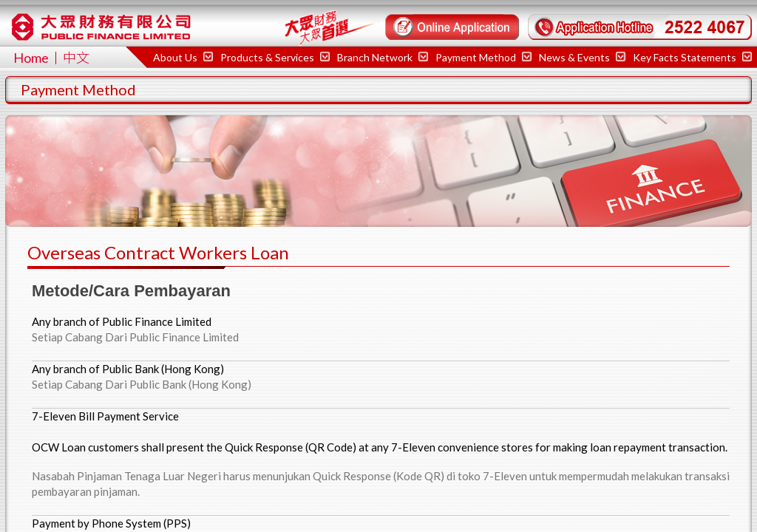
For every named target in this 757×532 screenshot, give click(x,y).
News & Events (582, 57)
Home (31, 58)
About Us (183, 57)
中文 (76, 58)
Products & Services (275, 57)
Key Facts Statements (692, 57)
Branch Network (383, 57)
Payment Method (483, 57)
